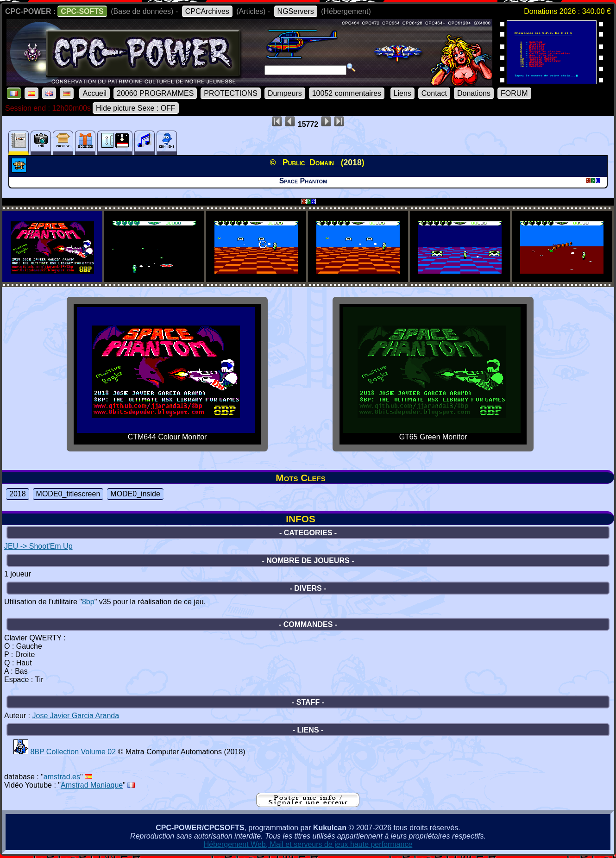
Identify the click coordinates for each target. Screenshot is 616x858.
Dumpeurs (285, 93)
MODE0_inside (135, 494)
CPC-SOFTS (82, 11)
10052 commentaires (347, 93)
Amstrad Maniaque (92, 785)
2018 (18, 494)
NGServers (296, 11)
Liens (402, 93)
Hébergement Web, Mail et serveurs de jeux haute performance (308, 844)
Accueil (94, 93)
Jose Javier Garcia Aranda (75, 716)
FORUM (514, 93)
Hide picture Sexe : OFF (136, 108)
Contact (434, 93)
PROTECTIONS (231, 93)
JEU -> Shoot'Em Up (38, 546)
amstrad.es (62, 777)
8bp (88, 602)
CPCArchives (207, 11)
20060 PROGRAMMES (155, 93)
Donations (474, 93)
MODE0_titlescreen (68, 494)
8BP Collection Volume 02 (73, 752)
